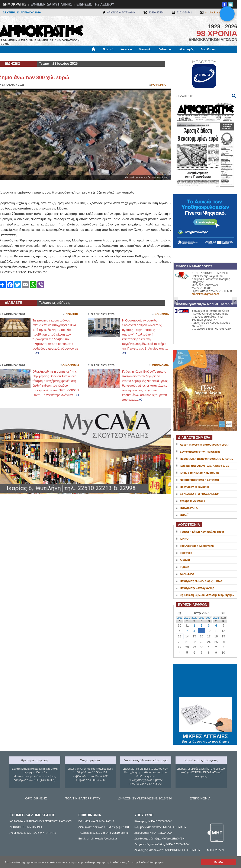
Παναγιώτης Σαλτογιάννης (197, 588)
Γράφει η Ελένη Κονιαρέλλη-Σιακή (202, 532)
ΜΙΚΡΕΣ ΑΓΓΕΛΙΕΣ (205, 736)
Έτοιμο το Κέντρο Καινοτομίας (200, 473)
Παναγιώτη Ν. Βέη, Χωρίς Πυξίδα (201, 581)
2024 (209, 618)
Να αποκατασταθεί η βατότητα (200, 480)
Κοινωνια (158, 85)
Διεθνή (103, 57)
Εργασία (33, 57)
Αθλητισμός (186, 49)
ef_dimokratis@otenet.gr (219, 13)
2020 (180, 618)
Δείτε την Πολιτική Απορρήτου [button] (146, 862)
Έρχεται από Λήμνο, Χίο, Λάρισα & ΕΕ (205, 466)
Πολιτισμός (165, 49)
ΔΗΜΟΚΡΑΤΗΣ (15, 4)
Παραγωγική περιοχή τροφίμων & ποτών (207, 459)
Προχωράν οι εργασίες (195, 487)
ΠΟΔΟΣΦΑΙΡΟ (189, 508)
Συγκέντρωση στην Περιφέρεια (200, 452)
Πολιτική (108, 49)
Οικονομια (71, 365)
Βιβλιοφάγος (53, 57)
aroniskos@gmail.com (205, 294)
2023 (202, 618)
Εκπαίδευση (208, 49)
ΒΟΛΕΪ (184, 515)
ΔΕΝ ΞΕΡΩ (187, 574)
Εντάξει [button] (219, 862)
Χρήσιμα (86, 57)
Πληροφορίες (122, 57)
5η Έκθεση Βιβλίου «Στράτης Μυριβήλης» (207, 595)
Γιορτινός (186, 553)
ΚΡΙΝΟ (184, 539)
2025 (216, 618)
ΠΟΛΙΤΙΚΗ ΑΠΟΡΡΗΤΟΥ (83, 798)
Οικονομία (145, 49)
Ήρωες (185, 567)
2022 (194, 618)
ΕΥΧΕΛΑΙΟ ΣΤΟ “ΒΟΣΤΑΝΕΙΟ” (200, 494)
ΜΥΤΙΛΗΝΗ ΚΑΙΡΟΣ (205, 681)
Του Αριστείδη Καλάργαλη (197, 546)
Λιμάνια (185, 560)
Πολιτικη (72, 314)
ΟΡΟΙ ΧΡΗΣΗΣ (36, 798)
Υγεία (71, 57)
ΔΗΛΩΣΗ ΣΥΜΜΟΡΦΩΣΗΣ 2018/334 (145, 798)
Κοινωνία (126, 49)
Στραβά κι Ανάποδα (193, 501)
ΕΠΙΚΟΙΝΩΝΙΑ (200, 798)
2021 (187, 618)
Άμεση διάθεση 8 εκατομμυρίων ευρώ (204, 445)
